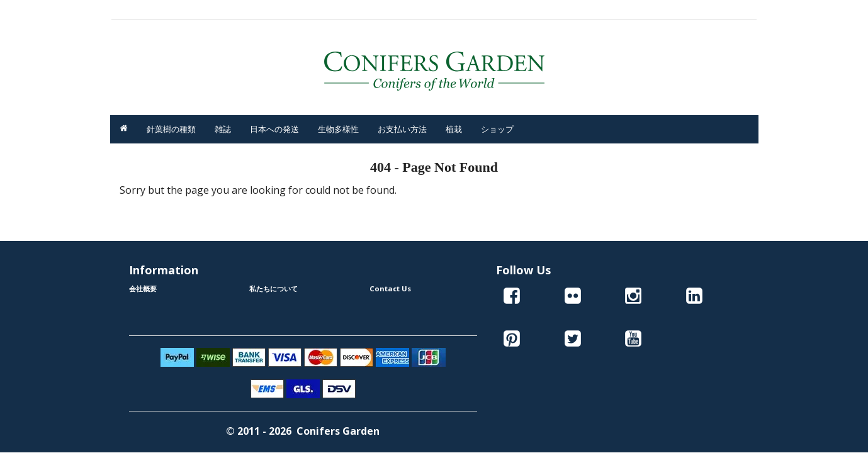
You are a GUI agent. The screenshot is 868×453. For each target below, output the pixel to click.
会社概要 (143, 288)
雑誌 (223, 129)
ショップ (497, 129)
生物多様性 (338, 129)
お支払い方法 (402, 129)
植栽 (454, 129)
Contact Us (390, 288)
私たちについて (273, 288)
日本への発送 (274, 129)
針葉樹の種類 (171, 129)
